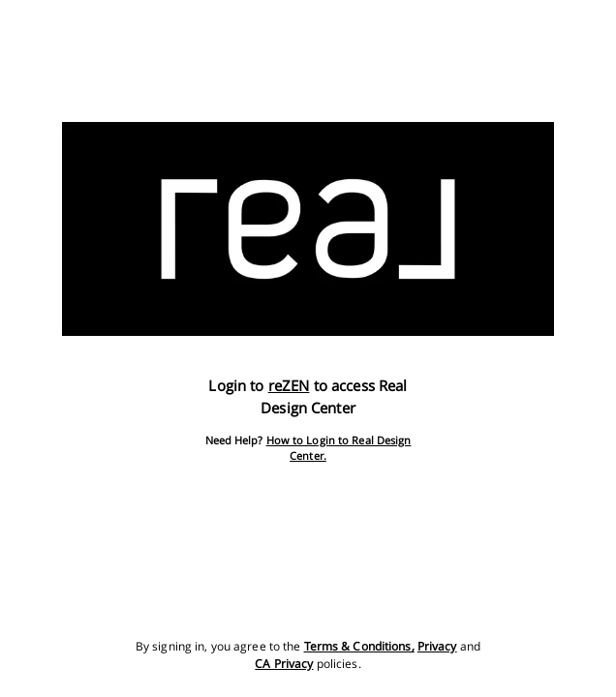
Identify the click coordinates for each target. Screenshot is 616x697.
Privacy (437, 646)
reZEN (289, 385)
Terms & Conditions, (359, 646)
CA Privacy (284, 664)
